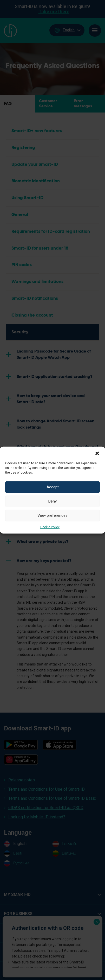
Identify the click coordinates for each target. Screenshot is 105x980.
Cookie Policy (50, 527)
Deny (52, 501)
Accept (53, 487)
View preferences (52, 515)
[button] (97, 453)
